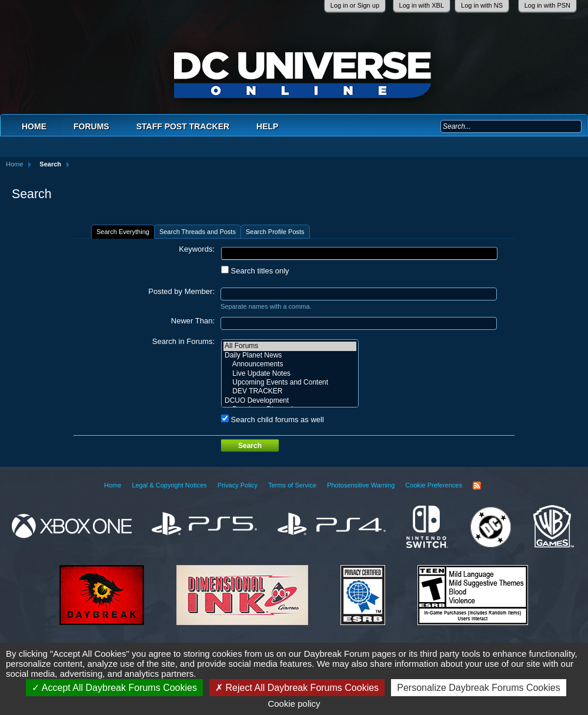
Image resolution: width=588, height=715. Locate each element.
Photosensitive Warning (361, 485)
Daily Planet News (290, 355)
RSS (477, 486)
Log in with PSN (547, 5)
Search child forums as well (273, 420)
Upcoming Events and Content (290, 382)
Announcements (290, 364)
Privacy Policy (238, 485)
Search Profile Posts (275, 232)
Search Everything (123, 232)
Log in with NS (482, 5)
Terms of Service (292, 485)
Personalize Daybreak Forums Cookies (478, 688)
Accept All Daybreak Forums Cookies (114, 688)
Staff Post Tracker (183, 126)
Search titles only (255, 271)
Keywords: (197, 249)
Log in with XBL (422, 5)
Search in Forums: (183, 341)
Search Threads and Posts (198, 232)
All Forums (290, 346)
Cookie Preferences (434, 485)
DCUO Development (290, 401)
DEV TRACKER (290, 391)
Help (267, 126)
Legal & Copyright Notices (169, 485)
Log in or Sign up (355, 5)
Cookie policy (294, 704)
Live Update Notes (290, 374)
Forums (91, 126)
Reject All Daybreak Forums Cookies (297, 688)
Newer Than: (193, 321)
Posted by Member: (181, 291)
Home (34, 126)
